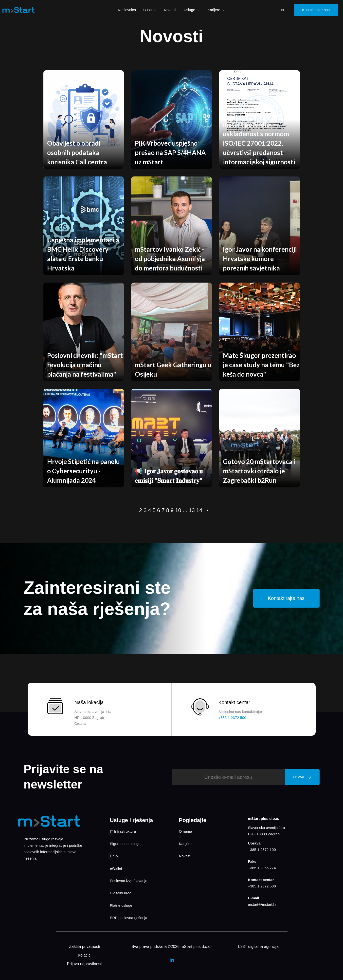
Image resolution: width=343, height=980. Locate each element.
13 (192, 510)
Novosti (170, 10)
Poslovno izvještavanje (129, 881)
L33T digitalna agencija (258, 947)
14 (199, 510)
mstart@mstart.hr (262, 904)
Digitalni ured (121, 893)
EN (281, 10)
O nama (150, 10)
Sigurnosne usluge (125, 844)
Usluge (192, 10)
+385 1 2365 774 (262, 868)
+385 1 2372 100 (262, 850)
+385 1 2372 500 (262, 886)
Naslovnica (127, 10)
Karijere (216, 10)
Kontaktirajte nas (316, 10)
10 (178, 510)
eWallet (116, 868)
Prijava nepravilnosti (84, 964)
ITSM (114, 856)
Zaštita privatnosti (84, 947)
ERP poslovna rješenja (129, 918)
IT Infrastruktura (123, 831)
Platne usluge (121, 905)
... (185, 510)
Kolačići (84, 955)
